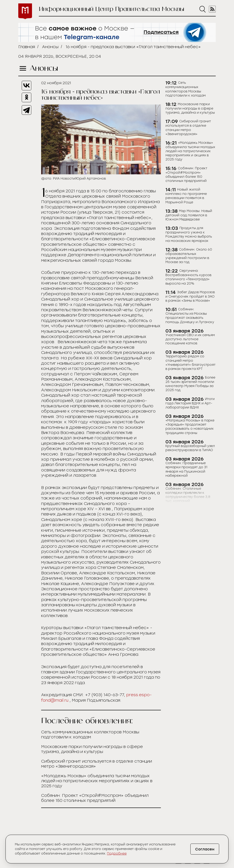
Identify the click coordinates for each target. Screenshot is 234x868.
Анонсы (50, 47)
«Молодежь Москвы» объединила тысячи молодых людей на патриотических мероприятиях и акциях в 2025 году (97, 781)
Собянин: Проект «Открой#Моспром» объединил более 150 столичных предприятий (95, 798)
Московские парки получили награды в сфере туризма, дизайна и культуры (92, 749)
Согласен (204, 849)
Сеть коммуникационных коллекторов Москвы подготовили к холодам (90, 735)
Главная (27, 47)
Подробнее (117, 854)
